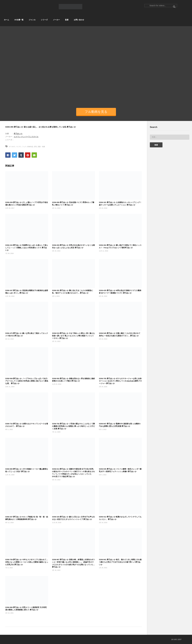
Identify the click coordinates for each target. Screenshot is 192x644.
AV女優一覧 (19, 20)
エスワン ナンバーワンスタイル (26, 137)
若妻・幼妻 (41, 147)
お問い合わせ (79, 20)
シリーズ (44, 20)
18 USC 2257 (176, 639)
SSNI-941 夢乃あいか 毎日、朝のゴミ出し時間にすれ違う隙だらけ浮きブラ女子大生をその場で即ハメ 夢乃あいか (120, 562)
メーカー (56, 20)
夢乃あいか (18, 134)
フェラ (24, 147)
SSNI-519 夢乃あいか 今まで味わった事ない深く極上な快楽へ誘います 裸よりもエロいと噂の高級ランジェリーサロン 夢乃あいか (73, 336)
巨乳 (35, 147)
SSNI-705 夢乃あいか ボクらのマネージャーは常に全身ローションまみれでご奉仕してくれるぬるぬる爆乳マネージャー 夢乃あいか (120, 381)
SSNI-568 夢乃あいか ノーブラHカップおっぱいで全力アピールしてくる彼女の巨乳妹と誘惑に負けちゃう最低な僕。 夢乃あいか (27, 381)
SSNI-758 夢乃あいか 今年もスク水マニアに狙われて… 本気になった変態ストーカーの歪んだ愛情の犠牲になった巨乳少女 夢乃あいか (27, 562)
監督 (67, 20)
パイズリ (18, 147)
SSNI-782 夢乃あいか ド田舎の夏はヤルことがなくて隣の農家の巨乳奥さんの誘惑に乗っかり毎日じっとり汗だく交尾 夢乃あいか (73, 426)
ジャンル (32, 20)
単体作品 (30, 147)
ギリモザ (12, 147)
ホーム (7, 20)
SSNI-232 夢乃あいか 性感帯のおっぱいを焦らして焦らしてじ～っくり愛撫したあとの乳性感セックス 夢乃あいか (27, 248)
